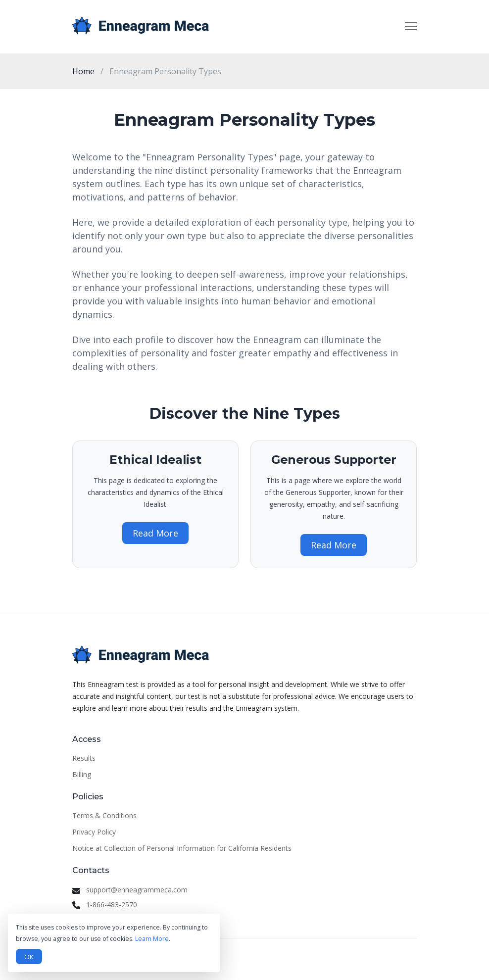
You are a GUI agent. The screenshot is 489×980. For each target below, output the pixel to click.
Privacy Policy (94, 832)
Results (84, 758)
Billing (82, 774)
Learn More (152, 939)
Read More (155, 533)
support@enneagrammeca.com (137, 890)
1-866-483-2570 (112, 905)
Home (83, 71)
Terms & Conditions (104, 815)
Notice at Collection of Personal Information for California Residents (182, 848)
